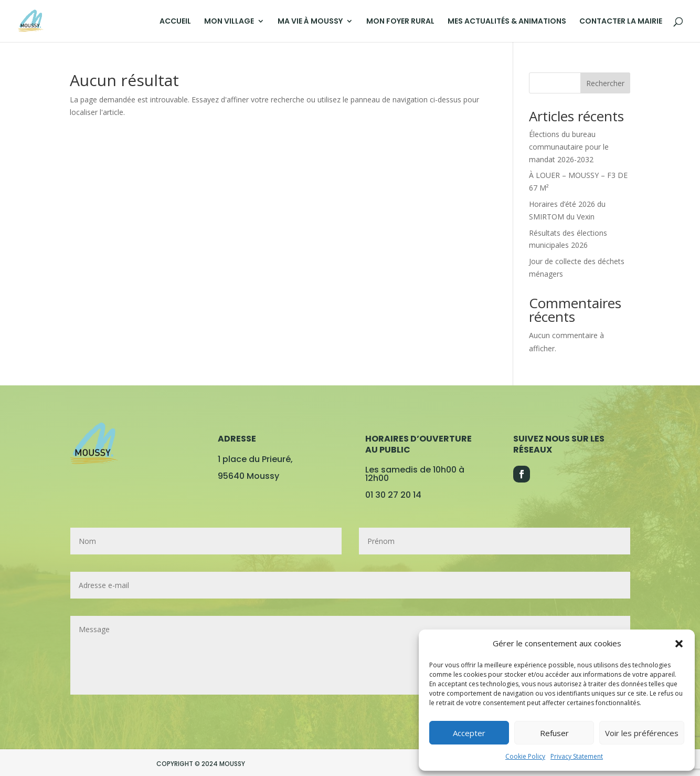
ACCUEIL (175, 22)
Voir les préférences (642, 733)
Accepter (469, 733)
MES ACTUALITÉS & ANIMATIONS (507, 22)
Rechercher (605, 83)
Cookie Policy (525, 756)
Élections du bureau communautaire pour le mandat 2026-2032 (569, 147)
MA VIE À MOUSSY (310, 22)
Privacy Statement (577, 756)
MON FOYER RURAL (400, 22)
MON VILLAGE (229, 22)
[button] (679, 644)
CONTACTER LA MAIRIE (621, 22)
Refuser (554, 733)
